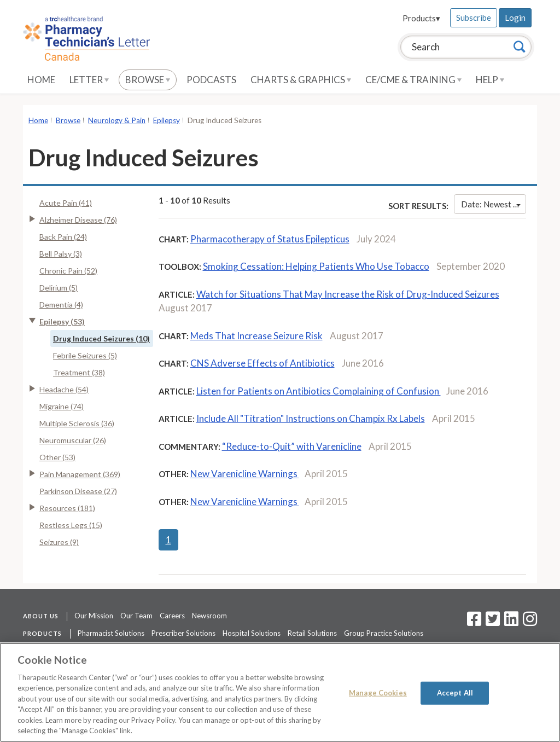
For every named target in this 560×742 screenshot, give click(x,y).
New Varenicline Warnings (245, 474)
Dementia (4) (61, 305)
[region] (280, 692)
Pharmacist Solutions (111, 633)
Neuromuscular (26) (73, 440)
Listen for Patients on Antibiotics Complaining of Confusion (319, 391)
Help (490, 80)
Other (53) (57, 457)
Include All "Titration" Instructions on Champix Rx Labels (311, 418)
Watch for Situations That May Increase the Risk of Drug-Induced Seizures (348, 294)
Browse (148, 80)
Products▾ (421, 18)
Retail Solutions (312, 633)
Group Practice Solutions (384, 633)
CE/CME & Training (413, 80)
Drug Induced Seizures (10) (101, 338)
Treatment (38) (79, 372)
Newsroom (209, 616)
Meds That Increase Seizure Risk (256, 336)
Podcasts (211, 80)
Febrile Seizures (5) (85, 355)
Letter (89, 80)
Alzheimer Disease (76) (78, 220)
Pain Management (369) (80, 474)
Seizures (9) (59, 542)
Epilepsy (167, 120)
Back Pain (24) (63, 237)
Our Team (136, 616)
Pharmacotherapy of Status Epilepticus (270, 239)
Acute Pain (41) (66, 203)
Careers (172, 616)
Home (41, 80)
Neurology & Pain (117, 120)
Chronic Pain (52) (68, 271)
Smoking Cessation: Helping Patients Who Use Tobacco (316, 266)
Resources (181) (67, 508)
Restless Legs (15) (71, 525)
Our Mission (94, 616)
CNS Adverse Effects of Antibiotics (262, 363)
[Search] (520, 47)
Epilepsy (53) (62, 321)
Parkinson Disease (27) (78, 491)
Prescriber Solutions (183, 633)
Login (515, 18)
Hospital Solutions (252, 633)
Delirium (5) (59, 288)
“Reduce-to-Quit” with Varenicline (292, 446)
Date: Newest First (494, 204)
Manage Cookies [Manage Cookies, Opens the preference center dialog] (378, 693)
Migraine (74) (62, 406)
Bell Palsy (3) (61, 254)
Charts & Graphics (301, 80)
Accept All (455, 693)
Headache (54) (64, 389)
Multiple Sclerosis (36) (77, 423)
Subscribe (474, 18)
